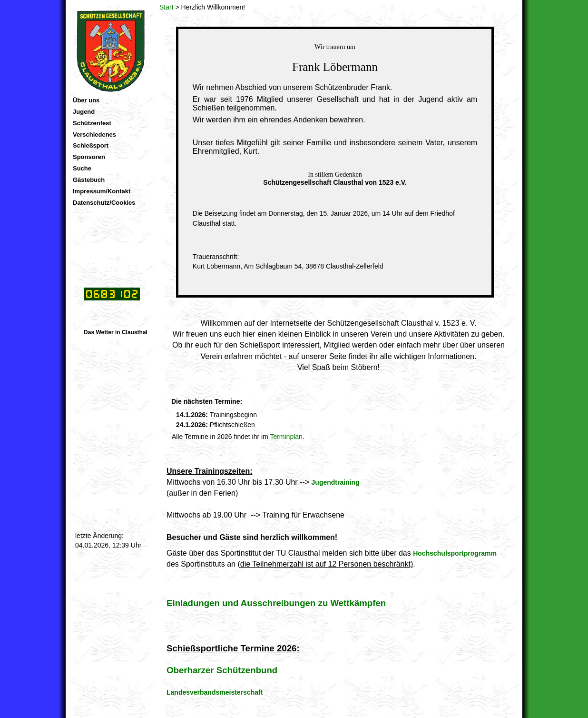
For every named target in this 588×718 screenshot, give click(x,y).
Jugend (84, 112)
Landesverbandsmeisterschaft (215, 692)
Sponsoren (89, 157)
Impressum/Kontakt (102, 191)
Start (167, 7)
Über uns (86, 100)
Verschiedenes (94, 135)
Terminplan (286, 437)
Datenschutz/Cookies (104, 203)
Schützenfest (92, 123)
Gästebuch (89, 180)
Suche (82, 168)
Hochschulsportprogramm (455, 553)
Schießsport (91, 145)
